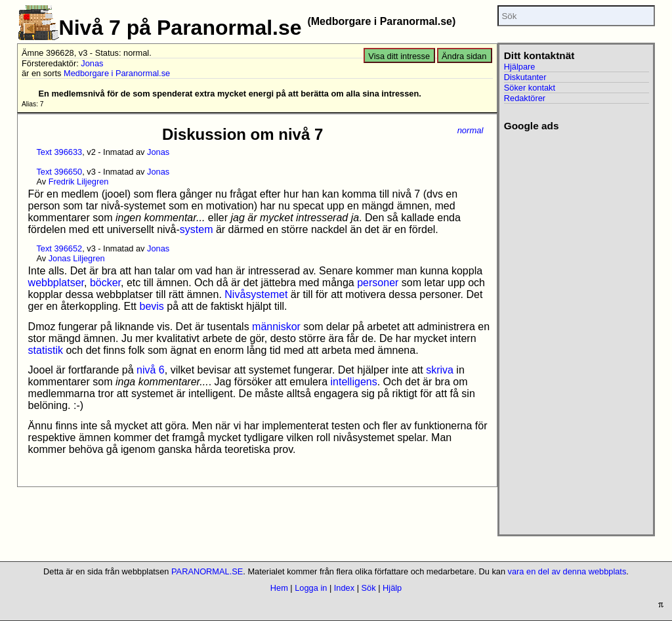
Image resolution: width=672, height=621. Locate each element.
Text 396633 (59, 152)
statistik (46, 350)
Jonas (92, 63)
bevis (151, 306)
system (197, 229)
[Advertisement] (575, 329)
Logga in (311, 588)
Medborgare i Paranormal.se (117, 73)
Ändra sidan (464, 56)
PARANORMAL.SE (207, 571)
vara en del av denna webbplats (567, 571)
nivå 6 (151, 370)
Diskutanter (525, 77)
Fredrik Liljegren (79, 182)
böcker (105, 283)
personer (378, 283)
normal (471, 130)
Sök (369, 588)
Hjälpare (520, 67)
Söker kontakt (530, 88)
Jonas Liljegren (77, 258)
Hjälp (392, 588)
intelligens (354, 382)
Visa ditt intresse (399, 56)
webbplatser (56, 283)
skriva (440, 370)
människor (276, 327)
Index (344, 588)
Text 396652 (59, 248)
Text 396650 (59, 172)
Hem (279, 588)
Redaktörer (525, 98)
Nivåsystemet (256, 294)
